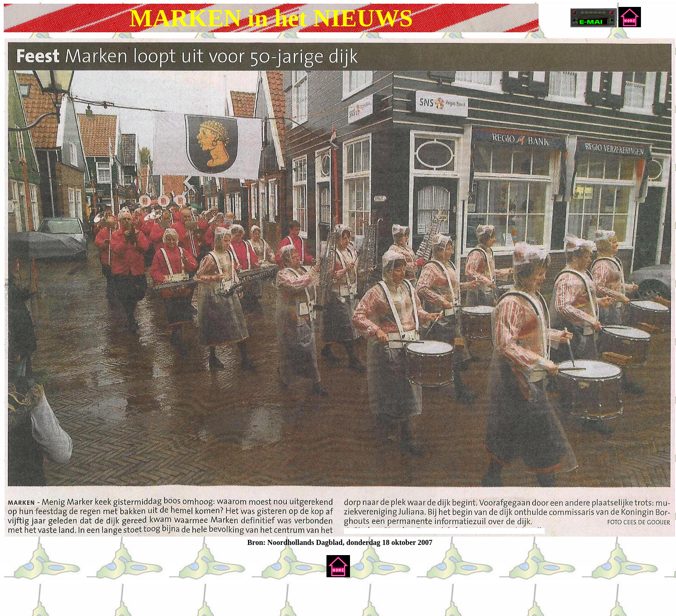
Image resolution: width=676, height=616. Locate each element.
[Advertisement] (112, 598)
